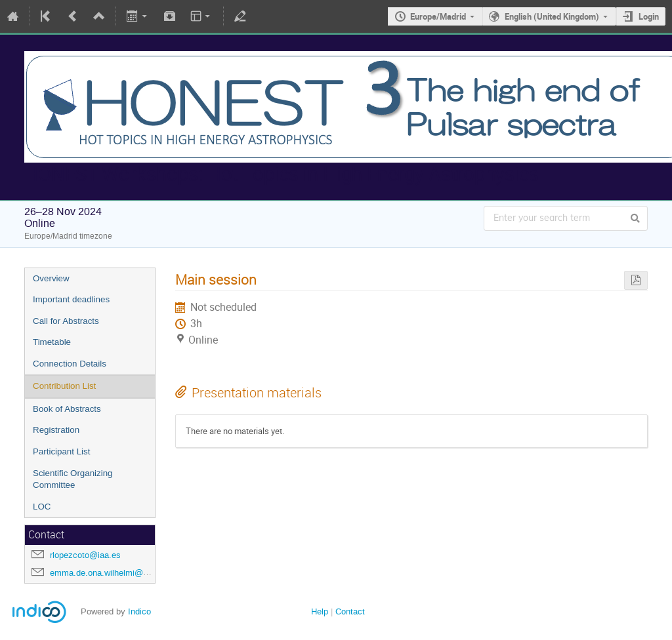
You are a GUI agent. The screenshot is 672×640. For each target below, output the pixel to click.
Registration (56, 430)
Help (320, 611)
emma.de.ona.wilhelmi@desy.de (111, 573)
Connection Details (70, 364)
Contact (350, 611)
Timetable (52, 342)
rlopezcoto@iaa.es (85, 555)
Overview (51, 278)
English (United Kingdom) (552, 16)
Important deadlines (71, 299)
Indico (139, 611)
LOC (42, 507)
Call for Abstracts (66, 321)
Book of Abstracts (67, 409)
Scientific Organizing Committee (73, 479)
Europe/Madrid (438, 16)
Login (649, 16)
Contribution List (64, 386)
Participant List (61, 451)
